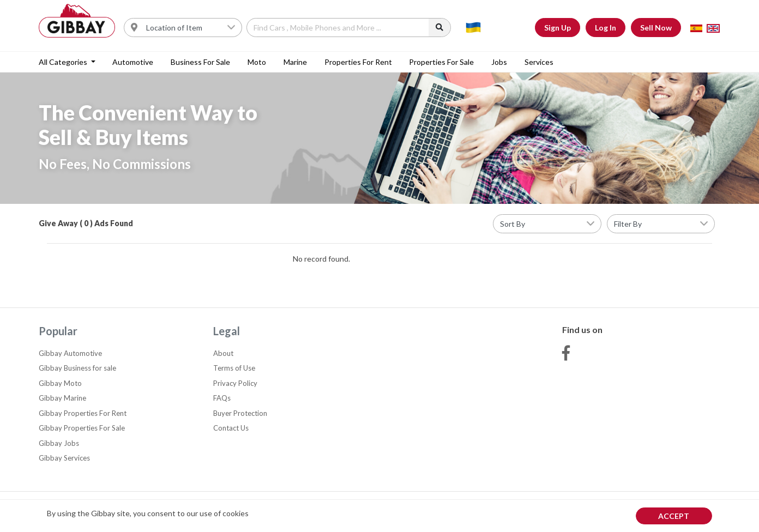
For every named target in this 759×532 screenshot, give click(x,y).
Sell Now (656, 28)
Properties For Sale (441, 62)
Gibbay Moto (60, 383)
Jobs (499, 62)
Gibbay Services (64, 458)
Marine (295, 62)
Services (539, 62)
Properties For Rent (358, 62)
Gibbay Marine (62, 398)
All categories (64, 62)
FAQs (222, 398)
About (223, 353)
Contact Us (231, 428)
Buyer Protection (240, 413)
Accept (674, 516)
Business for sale (200, 62)
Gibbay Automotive (70, 353)
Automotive (133, 62)
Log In (606, 28)
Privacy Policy (235, 383)
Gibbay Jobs (59, 443)
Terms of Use (234, 368)
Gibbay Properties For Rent (83, 413)
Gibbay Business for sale (77, 368)
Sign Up (558, 28)
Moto (257, 62)
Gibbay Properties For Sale (82, 428)
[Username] (191, 28)
